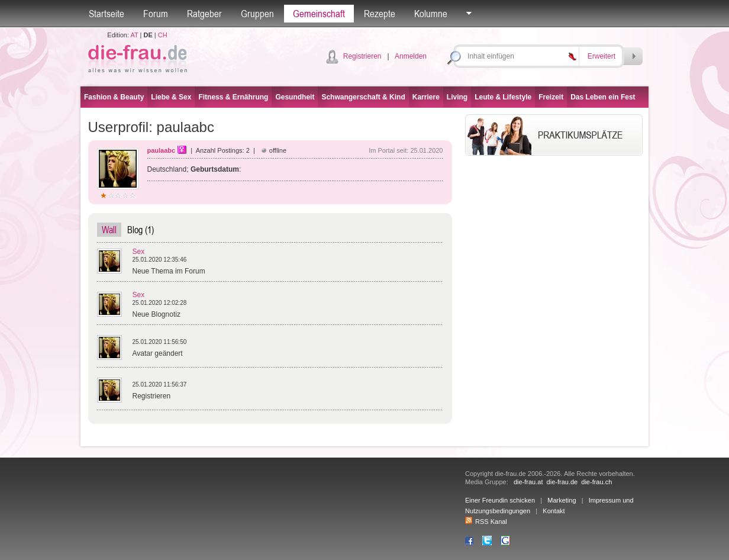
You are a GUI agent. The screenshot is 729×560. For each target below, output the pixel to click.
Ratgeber (204, 14)
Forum (156, 14)
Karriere (426, 97)
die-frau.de (562, 482)
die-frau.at (528, 482)
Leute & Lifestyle (503, 97)
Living (457, 97)
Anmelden (411, 56)
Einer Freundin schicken (500, 500)
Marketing (562, 500)
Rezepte (380, 14)
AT (134, 35)
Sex (139, 252)
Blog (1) (141, 230)
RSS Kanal (486, 522)
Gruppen (257, 14)
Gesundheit (295, 97)
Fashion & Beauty (114, 97)
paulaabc (162, 150)
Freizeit (551, 97)
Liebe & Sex (171, 97)
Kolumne (431, 14)
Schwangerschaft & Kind (363, 97)
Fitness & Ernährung (233, 97)
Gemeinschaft (319, 14)
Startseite (107, 14)
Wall (109, 230)
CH (163, 35)
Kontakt (554, 511)
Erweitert (601, 56)
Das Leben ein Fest (603, 97)
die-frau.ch (596, 482)
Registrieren (362, 56)
